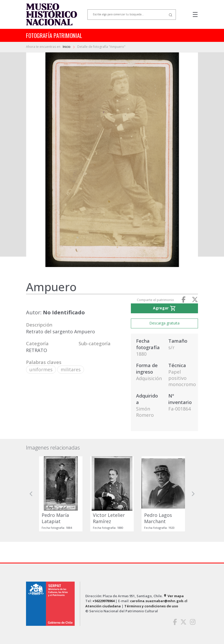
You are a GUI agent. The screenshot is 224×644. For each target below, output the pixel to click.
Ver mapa (174, 596)
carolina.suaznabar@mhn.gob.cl (159, 601)
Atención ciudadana (103, 606)
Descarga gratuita (164, 323)
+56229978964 (103, 601)
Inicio (67, 47)
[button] (31, 494)
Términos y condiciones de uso (151, 606)
